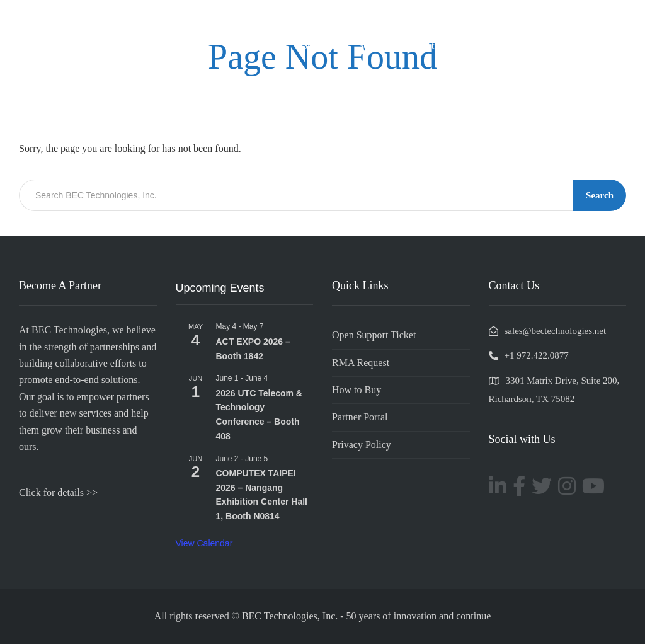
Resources (597, 45)
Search (600, 195)
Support (543, 45)
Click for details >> (58, 492)
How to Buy (357, 390)
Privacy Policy (362, 445)
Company (264, 45)
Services (374, 45)
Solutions (320, 45)
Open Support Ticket (374, 335)
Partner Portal (360, 417)
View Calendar (204, 543)
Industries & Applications (459, 45)
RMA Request (361, 363)
